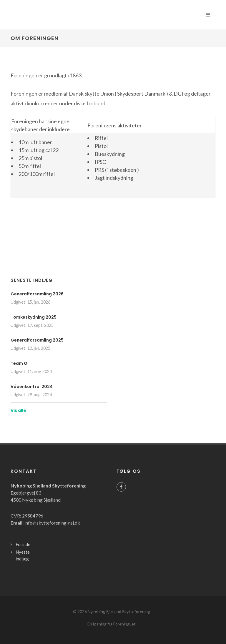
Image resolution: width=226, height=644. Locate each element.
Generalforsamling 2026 (37, 294)
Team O (19, 363)
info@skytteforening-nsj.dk (52, 523)
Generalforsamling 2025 (37, 340)
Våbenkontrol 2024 (32, 387)
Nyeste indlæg (23, 555)
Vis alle (18, 410)
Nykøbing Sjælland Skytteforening (119, 611)
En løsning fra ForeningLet (112, 624)
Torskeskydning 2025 (34, 317)
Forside (23, 544)
